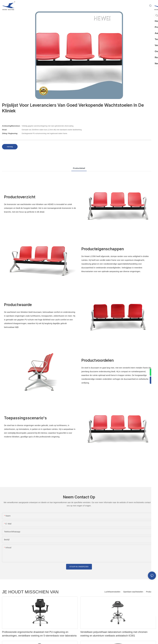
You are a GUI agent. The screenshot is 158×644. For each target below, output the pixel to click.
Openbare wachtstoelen (133, 592)
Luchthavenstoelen (112, 592)
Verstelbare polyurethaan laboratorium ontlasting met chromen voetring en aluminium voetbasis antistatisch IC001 (114, 634)
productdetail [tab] (79, 168)
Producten (150, 592)
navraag (10, 147)
